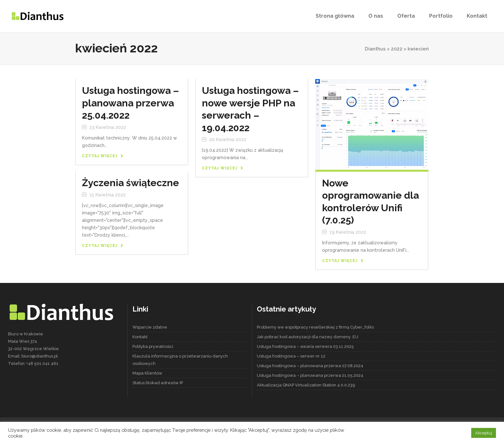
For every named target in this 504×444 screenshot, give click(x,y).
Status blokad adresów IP (158, 383)
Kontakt (140, 337)
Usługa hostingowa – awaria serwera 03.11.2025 (305, 346)
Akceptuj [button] (484, 433)
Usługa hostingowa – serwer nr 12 (291, 356)
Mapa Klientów (147, 373)
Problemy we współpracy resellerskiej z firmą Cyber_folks (315, 327)
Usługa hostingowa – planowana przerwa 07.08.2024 (310, 366)
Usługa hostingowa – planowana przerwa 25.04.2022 (130, 103)
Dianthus (375, 49)
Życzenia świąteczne (130, 183)
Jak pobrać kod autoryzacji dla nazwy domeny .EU (308, 337)
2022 (397, 49)
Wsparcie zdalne (150, 327)
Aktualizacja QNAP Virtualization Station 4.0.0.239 (306, 385)
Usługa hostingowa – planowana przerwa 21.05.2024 (310, 375)
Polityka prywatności (153, 346)
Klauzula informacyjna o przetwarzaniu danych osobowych (180, 360)
